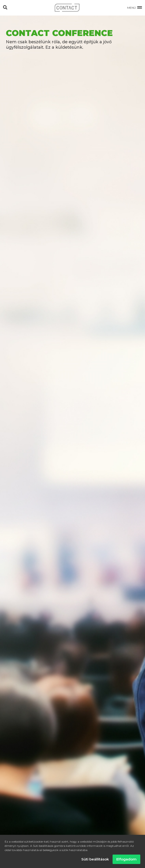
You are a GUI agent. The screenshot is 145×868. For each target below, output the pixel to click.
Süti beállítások (95, 860)
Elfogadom (126, 860)
